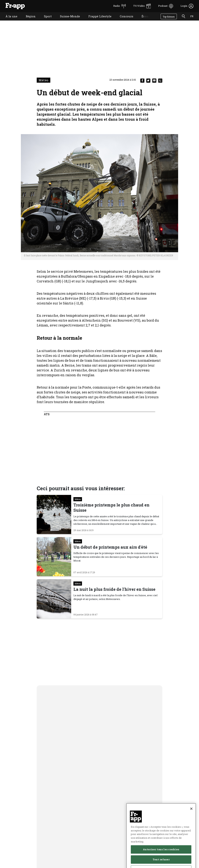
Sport (45, 21)
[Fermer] (191, 821)
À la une (9, 21)
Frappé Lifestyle (97, 21)
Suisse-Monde (67, 21)
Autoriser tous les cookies (161, 862)
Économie (146, 21)
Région (28, 21)
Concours (124, 21)
